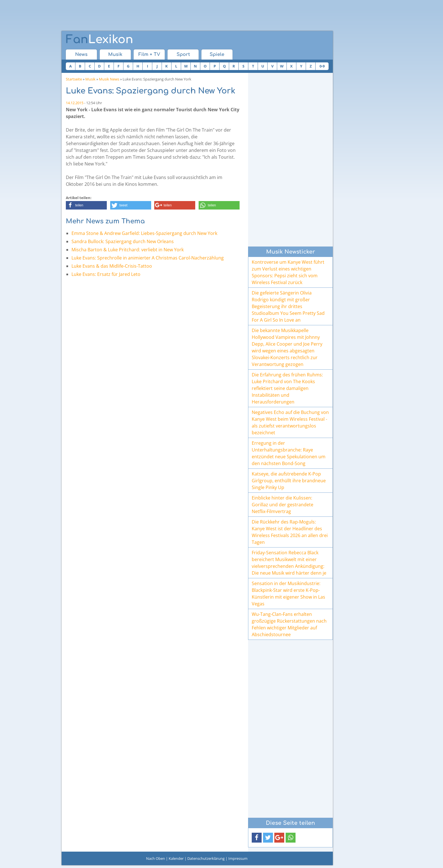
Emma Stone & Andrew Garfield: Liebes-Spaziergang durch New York (144, 233)
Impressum (238, 858)
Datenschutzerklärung (206, 858)
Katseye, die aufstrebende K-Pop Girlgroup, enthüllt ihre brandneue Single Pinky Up (289, 481)
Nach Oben (156, 858)
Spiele (217, 54)
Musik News (109, 79)
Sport (183, 54)
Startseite (74, 79)
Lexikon (99, 40)
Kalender (176, 858)
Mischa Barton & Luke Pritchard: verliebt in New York (128, 250)
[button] (86, 205)
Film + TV (149, 54)
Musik (115, 54)
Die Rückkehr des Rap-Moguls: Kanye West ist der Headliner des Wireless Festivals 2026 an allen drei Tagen (290, 532)
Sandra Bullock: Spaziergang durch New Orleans (123, 241)
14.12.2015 (75, 103)
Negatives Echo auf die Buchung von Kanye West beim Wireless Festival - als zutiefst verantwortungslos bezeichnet (290, 422)
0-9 (322, 66)
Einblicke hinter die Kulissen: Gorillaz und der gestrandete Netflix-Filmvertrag (283, 505)
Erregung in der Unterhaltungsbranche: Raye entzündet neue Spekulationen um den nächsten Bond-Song (289, 453)
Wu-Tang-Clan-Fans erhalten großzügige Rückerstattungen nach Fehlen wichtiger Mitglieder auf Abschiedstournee (289, 624)
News (81, 54)
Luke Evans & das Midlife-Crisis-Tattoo (112, 266)
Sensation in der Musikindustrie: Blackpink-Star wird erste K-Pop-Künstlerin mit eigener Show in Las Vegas (288, 594)
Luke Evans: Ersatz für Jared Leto (106, 274)
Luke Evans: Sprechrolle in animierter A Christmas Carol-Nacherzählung (148, 258)
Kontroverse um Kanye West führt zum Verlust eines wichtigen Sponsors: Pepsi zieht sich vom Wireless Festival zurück (288, 272)
